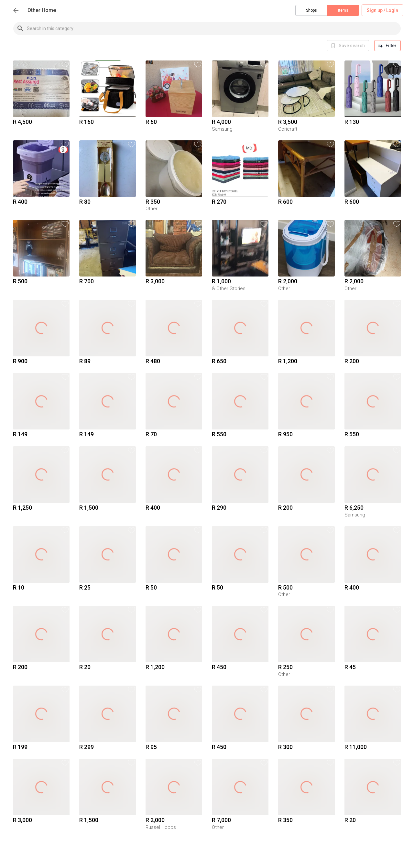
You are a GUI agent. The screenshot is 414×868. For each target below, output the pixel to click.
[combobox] (214, 28)
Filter (387, 46)
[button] (65, 65)
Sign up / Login (382, 11)
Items (343, 10)
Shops (311, 10)
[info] (348, 46)
